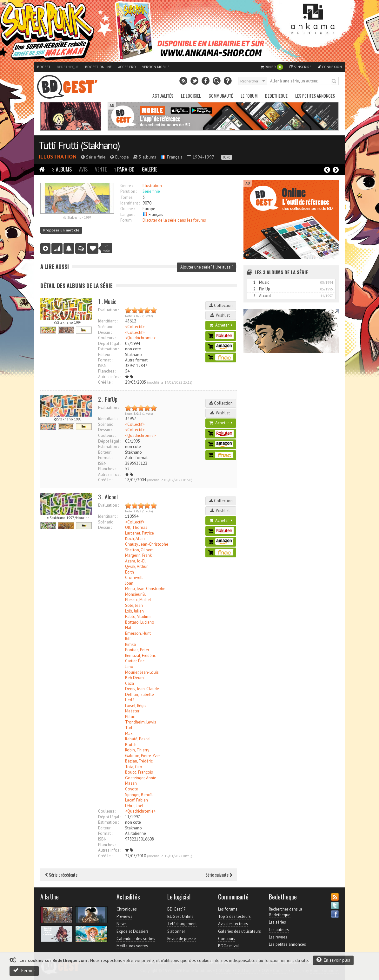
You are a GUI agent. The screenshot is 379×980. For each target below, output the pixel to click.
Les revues (278, 937)
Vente (101, 169)
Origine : (127, 209)
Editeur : (105, 355)
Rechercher (334, 81)
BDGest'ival (229, 946)
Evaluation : (108, 310)
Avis (83, 169)
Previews (124, 916)
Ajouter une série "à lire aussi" (206, 267)
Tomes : (127, 197)
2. (255, 289)
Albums (62, 169)
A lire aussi (55, 266)
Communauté (221, 96)
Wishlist (221, 315)
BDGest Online (98, 67)
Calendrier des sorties (136, 939)
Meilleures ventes (132, 946)
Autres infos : (110, 377)
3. (255, 296)
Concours (227, 939)
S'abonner (176, 931)
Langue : (128, 214)
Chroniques (127, 909)
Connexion (330, 67)
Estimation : (108, 349)
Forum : (127, 220)
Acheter (221, 325)
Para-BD (124, 169)
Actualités (163, 96)
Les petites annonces (315, 96)
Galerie (150, 169)
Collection (221, 305)
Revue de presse (182, 939)
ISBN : (103, 366)
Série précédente (61, 875)
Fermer (24, 970)
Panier (272, 67)
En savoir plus (333, 960)
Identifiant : (130, 203)
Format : (105, 360)
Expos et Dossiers (133, 931)
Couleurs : (107, 338)
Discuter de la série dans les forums (174, 220)
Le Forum (249, 96)
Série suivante (219, 875)
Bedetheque (68, 67)
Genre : (126, 186)
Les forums (228, 909)
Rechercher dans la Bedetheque (286, 912)
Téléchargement (182, 924)
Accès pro (127, 67)
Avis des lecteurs (233, 924)
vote (106, 248)
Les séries (277, 922)
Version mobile (156, 67)
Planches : (107, 371)
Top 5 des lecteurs (234, 916)
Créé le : (105, 382)
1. (255, 282)
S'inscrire (300, 67)
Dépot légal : (110, 344)
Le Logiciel (191, 96)
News (122, 924)
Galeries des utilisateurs (239, 931)
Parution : (129, 191)
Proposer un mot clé (61, 230)
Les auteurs (279, 930)
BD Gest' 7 (176, 909)
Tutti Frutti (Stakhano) (79, 145)
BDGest (44, 67)
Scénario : (107, 327)
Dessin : (105, 332)
